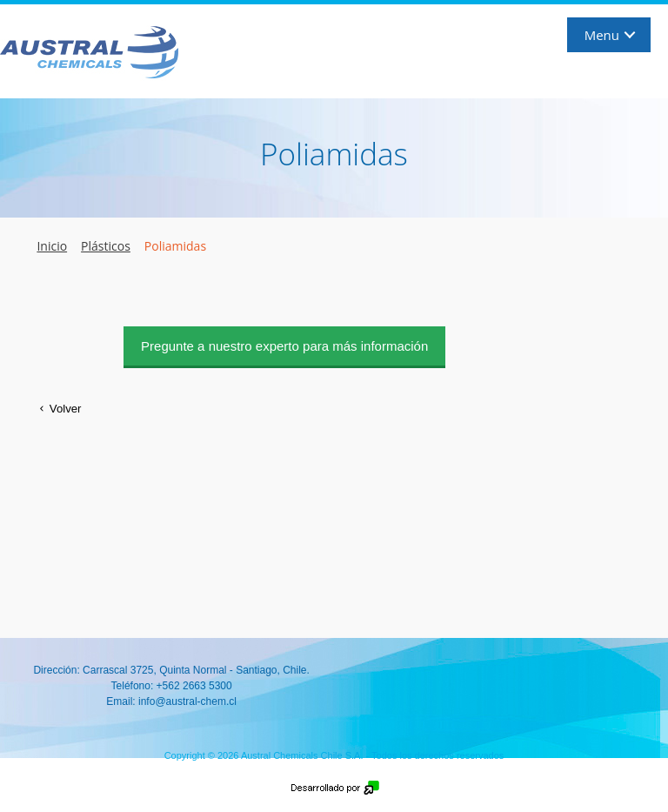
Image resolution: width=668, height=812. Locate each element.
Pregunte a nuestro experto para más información (284, 346)
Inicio (52, 246)
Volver (57, 409)
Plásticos (106, 246)
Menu (602, 35)
